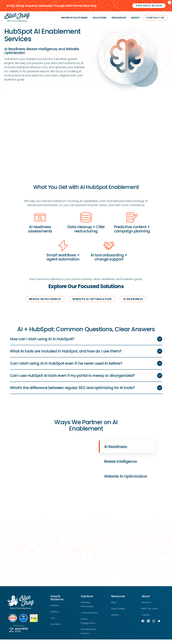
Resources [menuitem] (119, 18)
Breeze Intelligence (45, 299)
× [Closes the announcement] (170, 2)
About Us (146, 607)
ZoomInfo (55, 629)
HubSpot (55, 610)
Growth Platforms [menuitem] (74, 18)
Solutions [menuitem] (100, 18)
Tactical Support (89, 617)
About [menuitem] (135, 18)
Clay (53, 622)
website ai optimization (92, 299)
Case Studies (118, 613)
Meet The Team (150, 613)
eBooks (115, 619)
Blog (113, 607)
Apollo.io (55, 616)
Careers (146, 619)
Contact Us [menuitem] (155, 18)
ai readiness (133, 299)
